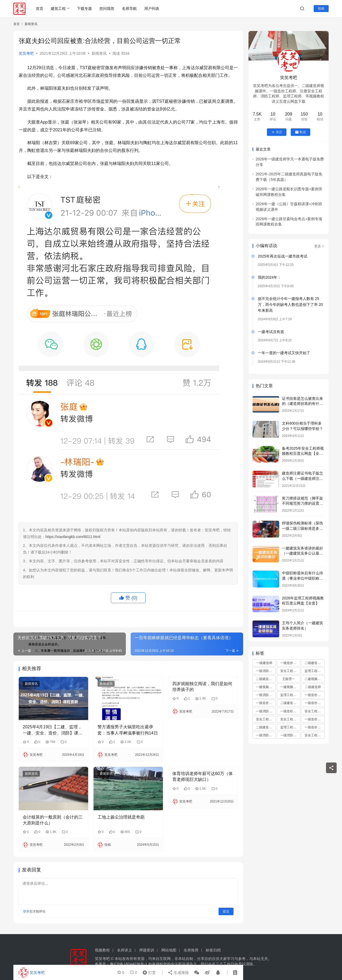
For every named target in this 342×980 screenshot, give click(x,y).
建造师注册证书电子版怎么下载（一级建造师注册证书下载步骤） (302, 478)
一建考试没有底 (271, 332)
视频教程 (102, 950)
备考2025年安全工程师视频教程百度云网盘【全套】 (303, 454)
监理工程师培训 (314, 671)
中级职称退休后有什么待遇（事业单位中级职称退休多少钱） (302, 578)
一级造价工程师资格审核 (314, 695)
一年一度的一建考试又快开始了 (284, 353)
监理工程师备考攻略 (290, 727)
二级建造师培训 (314, 663)
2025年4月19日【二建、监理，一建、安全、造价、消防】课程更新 (53, 730)
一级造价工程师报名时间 (314, 703)
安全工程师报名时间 (314, 711)
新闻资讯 (99, 53)
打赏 (148, 973)
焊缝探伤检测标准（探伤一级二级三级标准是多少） (302, 528)
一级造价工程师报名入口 (314, 727)
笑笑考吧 (26, 53)
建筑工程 (58, 9)
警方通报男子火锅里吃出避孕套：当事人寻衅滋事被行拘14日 (128, 730)
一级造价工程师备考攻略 (290, 711)
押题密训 (147, 950)
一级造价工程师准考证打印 (314, 719)
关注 (277, 132)
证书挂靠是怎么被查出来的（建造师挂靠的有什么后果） (302, 404)
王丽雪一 (289, 679)
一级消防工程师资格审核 (290, 735)
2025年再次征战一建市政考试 (283, 256)
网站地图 (169, 950)
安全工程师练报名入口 (314, 735)
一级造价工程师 (290, 663)
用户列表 (152, 9)
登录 (26, 911)
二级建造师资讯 (266, 727)
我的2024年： (269, 277)
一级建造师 (264, 663)
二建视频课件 (314, 679)
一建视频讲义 (266, 687)
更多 (319, 246)
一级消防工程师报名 (266, 695)
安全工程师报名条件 (266, 719)
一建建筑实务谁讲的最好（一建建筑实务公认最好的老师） (302, 553)
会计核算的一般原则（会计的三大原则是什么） (53, 820)
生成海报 (178, 973)
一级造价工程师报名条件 (266, 703)
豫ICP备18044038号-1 (129, 964)
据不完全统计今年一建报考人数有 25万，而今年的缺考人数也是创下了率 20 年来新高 (290, 305)
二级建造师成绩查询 (266, 679)
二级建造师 (313, 687)
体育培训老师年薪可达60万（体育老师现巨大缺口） (203, 777)
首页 (40, 9)
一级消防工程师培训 (266, 671)
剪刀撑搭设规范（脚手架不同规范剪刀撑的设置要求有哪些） (302, 503)
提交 (226, 911)
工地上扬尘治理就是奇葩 (121, 817)
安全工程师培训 (290, 671)
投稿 (321, 9)
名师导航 (129, 9)
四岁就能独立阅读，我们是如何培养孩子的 (202, 687)
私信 (300, 132)
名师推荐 (191, 950)
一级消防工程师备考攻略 (266, 735)
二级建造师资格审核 (290, 703)
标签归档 (213, 950)
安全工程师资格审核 (290, 719)
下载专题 (84, 9)
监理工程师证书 (290, 695)
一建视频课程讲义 (290, 687)
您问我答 (107, 9)
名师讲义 (125, 950)
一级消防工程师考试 (266, 711)
